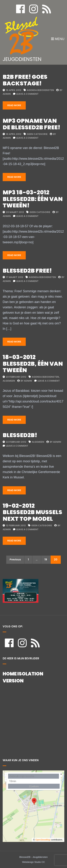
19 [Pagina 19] (46, 559)
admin (7, 94)
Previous (15, 559)
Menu (58, 39)
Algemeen (9, 381)
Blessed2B (25, 857)
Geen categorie (37, 134)
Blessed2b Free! (27, 271)
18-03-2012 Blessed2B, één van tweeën (33, 364)
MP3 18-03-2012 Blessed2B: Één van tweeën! (33, 199)
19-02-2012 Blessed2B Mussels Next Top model (32, 512)
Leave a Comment (27, 94)
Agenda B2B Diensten (40, 90)
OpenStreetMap (43, 840)
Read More (14, 105)
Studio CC (40, 862)
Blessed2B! (20, 435)
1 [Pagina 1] (28, 559)
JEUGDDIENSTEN (22, 59)
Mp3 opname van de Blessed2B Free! (31, 124)
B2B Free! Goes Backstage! (25, 80)
